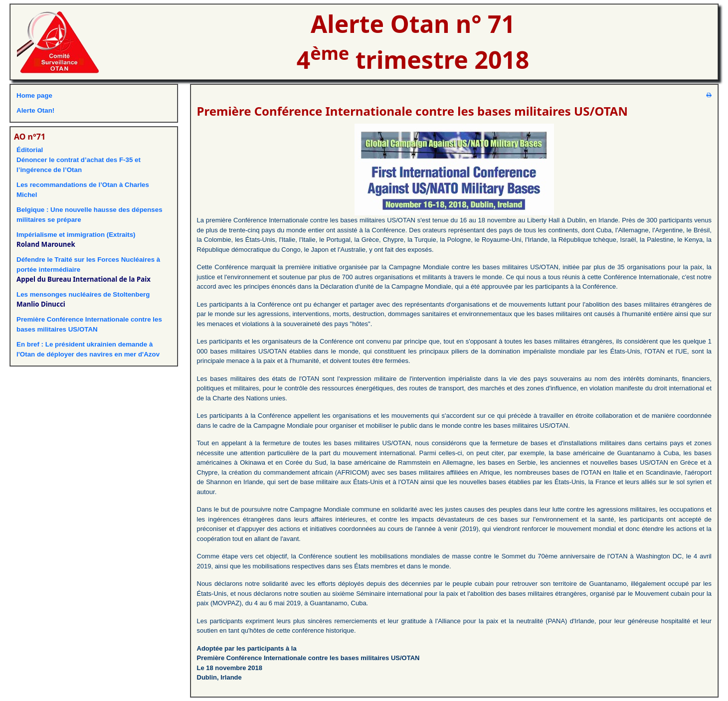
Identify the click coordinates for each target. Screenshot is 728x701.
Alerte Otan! (35, 110)
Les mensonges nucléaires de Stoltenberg (83, 294)
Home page (34, 95)
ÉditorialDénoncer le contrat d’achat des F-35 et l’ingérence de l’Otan (79, 160)
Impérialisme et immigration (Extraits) (76, 235)
